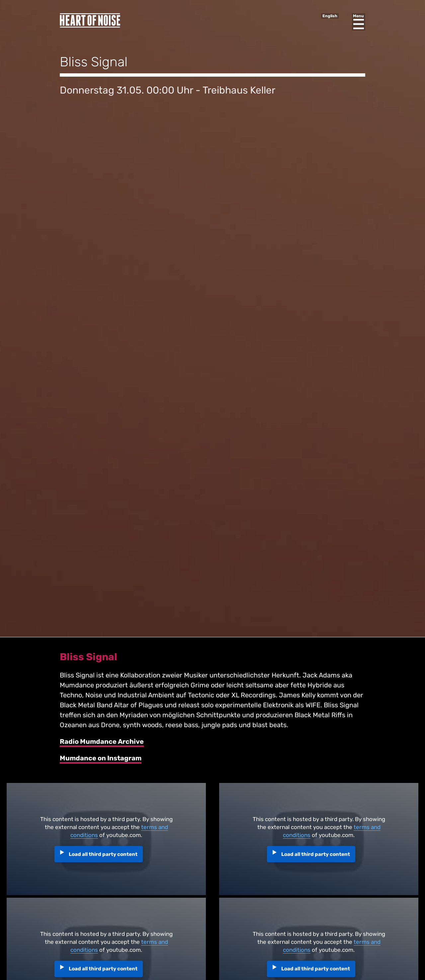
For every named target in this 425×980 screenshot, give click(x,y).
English (330, 16)
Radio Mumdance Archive (102, 741)
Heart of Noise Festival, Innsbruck (90, 20)
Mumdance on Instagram (101, 758)
